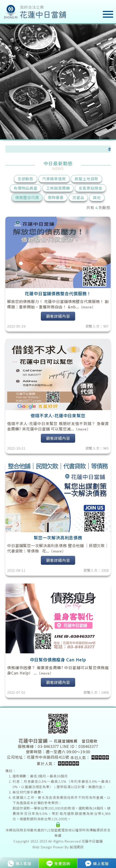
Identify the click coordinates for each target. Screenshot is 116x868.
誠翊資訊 (77, 847)
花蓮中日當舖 (92, 841)
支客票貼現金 (90, 188)
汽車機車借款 (54, 179)
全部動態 (26, 179)
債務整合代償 (27, 197)
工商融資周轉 (58, 188)
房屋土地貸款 (86, 179)
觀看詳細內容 (58, 316)
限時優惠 (56, 197)
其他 (97, 197)
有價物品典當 (26, 188)
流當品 (78, 197)
